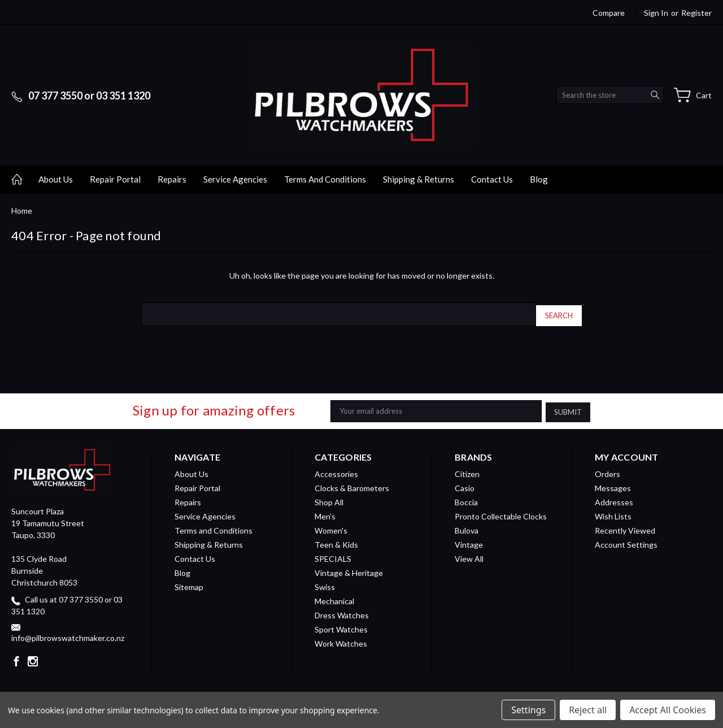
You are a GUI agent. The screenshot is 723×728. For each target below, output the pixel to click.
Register (696, 13)
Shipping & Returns (419, 179)
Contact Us (492, 179)
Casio (465, 484)
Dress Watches (342, 611)
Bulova (467, 526)
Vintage (469, 541)
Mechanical (334, 597)
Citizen (467, 470)
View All (469, 555)
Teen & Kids (336, 541)
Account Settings (626, 541)
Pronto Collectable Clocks (501, 512)
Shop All (329, 498)
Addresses (614, 498)
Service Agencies (235, 179)
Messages (613, 484)
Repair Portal (115, 179)
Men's (325, 512)
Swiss (325, 583)
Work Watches (341, 640)
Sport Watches (341, 625)
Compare (609, 13)
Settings (528, 710)
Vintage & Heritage (349, 569)
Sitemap (189, 583)
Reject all (588, 710)
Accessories (336, 470)
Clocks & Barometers (352, 484)
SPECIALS (333, 555)
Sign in (656, 13)
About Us (56, 179)
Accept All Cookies (668, 710)
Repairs (172, 179)
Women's (331, 526)
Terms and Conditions (325, 179)
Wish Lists (613, 512)
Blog (539, 179)
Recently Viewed (625, 526)
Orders (607, 470)
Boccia (466, 498)
